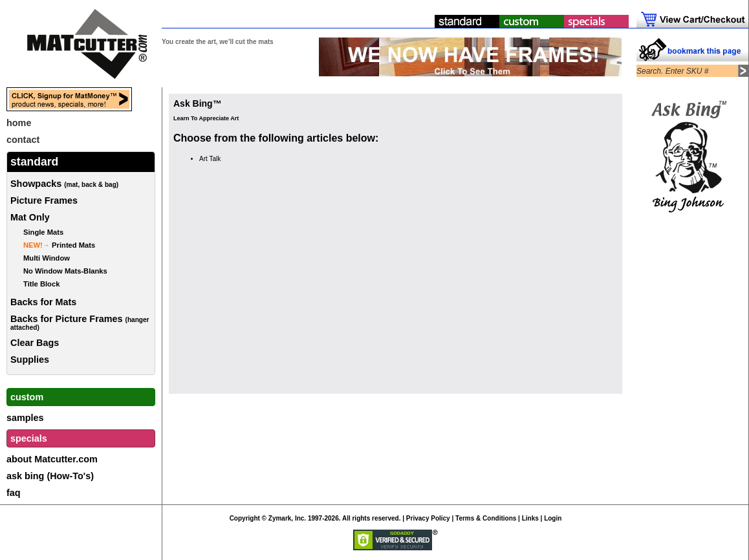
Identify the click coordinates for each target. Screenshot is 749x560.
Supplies (30, 360)
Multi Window (47, 258)
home (19, 123)
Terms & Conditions (486, 518)
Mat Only (30, 217)
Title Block (41, 284)
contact (23, 140)
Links (530, 518)
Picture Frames (44, 200)
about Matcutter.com (52, 459)
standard (34, 162)
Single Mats (43, 232)
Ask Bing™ (198, 103)
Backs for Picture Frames (80, 322)
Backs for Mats (43, 302)
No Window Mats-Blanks (65, 271)
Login (553, 518)
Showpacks (64, 184)
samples (25, 418)
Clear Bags (35, 343)
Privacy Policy (428, 518)
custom (27, 397)
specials (29, 438)
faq (14, 493)
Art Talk (210, 159)
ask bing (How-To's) (50, 476)
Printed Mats (59, 245)
